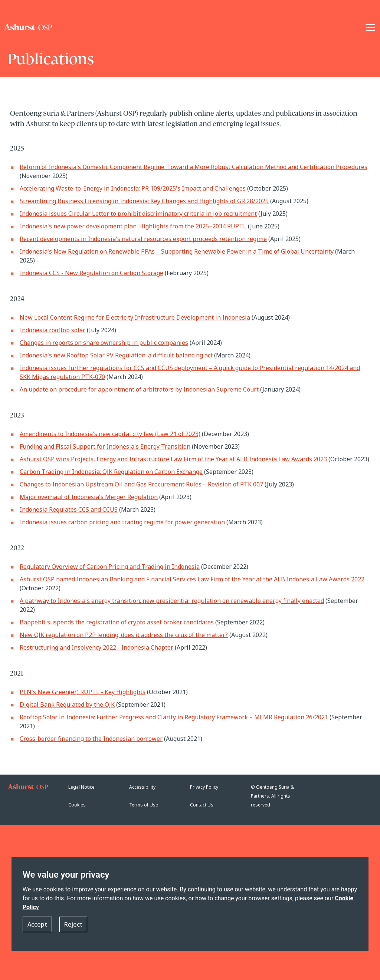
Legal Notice (81, 787)
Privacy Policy (204, 787)
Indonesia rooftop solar (53, 330)
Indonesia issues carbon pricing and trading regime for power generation (122, 522)
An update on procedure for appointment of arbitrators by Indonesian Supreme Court (139, 389)
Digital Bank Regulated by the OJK (67, 705)
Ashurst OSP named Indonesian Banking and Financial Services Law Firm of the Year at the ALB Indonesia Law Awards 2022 (192, 579)
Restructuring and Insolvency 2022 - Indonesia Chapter (96, 647)
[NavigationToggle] (370, 27)
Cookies (77, 805)
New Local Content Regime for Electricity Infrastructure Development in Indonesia (135, 317)
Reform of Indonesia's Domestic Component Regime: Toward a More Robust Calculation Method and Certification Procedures (194, 167)
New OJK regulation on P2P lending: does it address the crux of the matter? (124, 635)
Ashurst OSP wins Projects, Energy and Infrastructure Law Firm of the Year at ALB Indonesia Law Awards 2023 (173, 459)
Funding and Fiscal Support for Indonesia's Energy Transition (105, 446)
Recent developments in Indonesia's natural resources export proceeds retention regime (143, 239)
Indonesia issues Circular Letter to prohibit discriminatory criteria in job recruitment (138, 214)
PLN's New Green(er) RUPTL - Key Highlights (83, 692)
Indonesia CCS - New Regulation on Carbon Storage (91, 273)
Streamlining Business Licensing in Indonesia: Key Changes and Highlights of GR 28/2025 (144, 201)
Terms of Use (144, 805)
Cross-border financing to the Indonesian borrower (91, 739)
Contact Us (202, 805)
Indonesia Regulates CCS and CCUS (69, 509)
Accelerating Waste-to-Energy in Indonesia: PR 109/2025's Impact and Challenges (133, 188)
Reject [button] (73, 924)
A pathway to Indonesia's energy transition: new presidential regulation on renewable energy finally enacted (172, 601)
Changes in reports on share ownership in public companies (104, 343)
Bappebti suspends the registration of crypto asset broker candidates (117, 622)
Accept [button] (37, 924)
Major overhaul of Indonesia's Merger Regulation (89, 497)
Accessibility (142, 787)
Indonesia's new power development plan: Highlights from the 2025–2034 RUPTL (133, 226)
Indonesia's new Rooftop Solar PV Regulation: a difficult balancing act (116, 355)
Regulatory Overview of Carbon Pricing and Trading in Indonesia (110, 567)
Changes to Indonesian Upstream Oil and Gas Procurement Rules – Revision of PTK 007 (141, 484)
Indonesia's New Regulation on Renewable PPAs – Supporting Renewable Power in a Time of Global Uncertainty (177, 251)
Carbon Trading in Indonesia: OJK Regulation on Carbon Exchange (111, 472)
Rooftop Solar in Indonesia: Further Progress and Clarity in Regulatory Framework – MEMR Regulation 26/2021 (174, 717)
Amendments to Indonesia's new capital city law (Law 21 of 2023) (110, 434)
